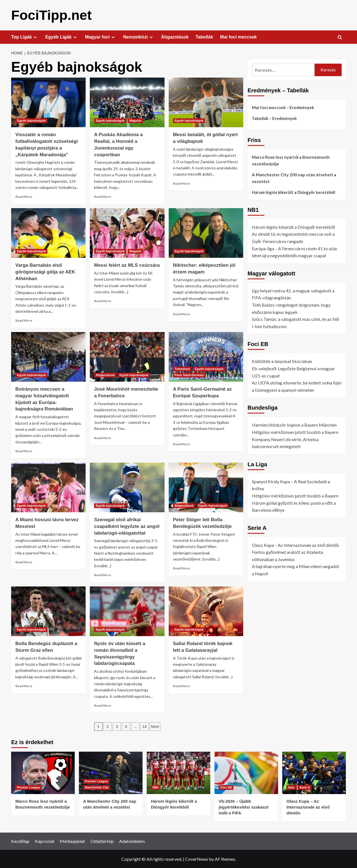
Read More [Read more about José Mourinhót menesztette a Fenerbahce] (102, 438)
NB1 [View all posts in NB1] (156, 787)
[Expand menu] (35, 37)
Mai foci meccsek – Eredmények (283, 107)
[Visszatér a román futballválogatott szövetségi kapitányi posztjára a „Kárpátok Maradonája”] (48, 102)
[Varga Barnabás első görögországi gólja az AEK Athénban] (48, 233)
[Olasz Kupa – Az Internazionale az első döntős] (314, 773)
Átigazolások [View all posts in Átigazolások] (105, 375)
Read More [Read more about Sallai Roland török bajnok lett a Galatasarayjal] (181, 686)
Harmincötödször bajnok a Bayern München (294, 425)
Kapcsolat (45, 841)
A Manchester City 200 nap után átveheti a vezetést (294, 178)
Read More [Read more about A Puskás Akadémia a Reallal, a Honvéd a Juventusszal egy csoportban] (102, 196)
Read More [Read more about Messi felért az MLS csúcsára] (102, 301)
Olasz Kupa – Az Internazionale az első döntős (296, 545)
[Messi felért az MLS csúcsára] (127, 233)
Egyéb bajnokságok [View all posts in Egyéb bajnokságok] (31, 120)
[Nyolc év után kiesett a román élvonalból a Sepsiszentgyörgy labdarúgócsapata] (127, 611)
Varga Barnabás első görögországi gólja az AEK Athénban (45, 272)
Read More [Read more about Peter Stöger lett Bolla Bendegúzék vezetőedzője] (181, 568)
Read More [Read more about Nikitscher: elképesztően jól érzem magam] (181, 314)
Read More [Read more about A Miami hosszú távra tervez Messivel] (24, 562)
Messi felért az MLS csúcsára (127, 265)
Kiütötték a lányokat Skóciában (282, 361)
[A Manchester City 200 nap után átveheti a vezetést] (111, 773)
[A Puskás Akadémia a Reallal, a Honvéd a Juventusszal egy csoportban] (127, 102)
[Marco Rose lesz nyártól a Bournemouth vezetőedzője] (43, 773)
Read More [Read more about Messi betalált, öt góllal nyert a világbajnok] (181, 183)
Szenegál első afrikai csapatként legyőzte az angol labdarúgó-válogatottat (127, 526)
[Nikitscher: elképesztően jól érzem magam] (206, 233)
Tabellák (204, 37)
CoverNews (197, 859)
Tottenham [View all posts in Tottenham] (182, 369)
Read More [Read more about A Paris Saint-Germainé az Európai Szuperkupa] (181, 444)
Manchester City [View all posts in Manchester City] (97, 787)
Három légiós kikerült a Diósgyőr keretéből (294, 192)
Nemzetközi (139, 37)
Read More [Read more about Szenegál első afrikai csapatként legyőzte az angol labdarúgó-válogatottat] (102, 575)
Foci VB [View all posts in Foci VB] (226, 787)
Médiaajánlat (72, 841)
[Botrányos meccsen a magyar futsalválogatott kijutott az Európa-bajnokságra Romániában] (48, 357)
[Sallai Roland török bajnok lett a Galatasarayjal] (206, 611)
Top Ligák (25, 37)
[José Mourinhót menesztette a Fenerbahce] (127, 357)
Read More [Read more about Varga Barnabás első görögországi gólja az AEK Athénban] (24, 320)
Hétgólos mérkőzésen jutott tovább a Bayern (295, 432)
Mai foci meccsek (238, 37)
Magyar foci (101, 37)
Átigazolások (175, 37)
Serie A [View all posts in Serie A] (305, 787)
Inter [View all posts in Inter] (291, 787)
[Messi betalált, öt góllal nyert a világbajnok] (206, 102)
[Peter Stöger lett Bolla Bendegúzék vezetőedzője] (206, 487)
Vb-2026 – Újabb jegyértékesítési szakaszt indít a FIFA (243, 807)
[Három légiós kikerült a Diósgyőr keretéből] (178, 773)
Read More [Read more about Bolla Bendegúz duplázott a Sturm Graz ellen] (24, 686)
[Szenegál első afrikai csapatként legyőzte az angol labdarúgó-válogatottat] (127, 487)
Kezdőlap (20, 841)
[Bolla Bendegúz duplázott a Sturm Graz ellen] (48, 611)
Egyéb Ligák (61, 37)
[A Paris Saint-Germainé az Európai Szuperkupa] (206, 357)
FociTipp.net (51, 15)
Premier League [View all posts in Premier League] (29, 787)
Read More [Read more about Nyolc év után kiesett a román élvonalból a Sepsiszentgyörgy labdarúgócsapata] (102, 705)
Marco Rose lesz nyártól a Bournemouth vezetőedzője (291, 160)
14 (144, 726)
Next (155, 726)
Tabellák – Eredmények (274, 118)
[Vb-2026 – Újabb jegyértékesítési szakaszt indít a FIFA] (246, 773)
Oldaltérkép (102, 841)
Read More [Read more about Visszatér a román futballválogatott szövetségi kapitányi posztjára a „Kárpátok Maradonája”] (24, 196)
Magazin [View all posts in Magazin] (135, 120)
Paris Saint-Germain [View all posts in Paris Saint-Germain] (189, 375)
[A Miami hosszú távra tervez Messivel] (48, 487)
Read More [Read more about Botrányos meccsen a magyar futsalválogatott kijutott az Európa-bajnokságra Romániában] (24, 451)
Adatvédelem (132, 841)
